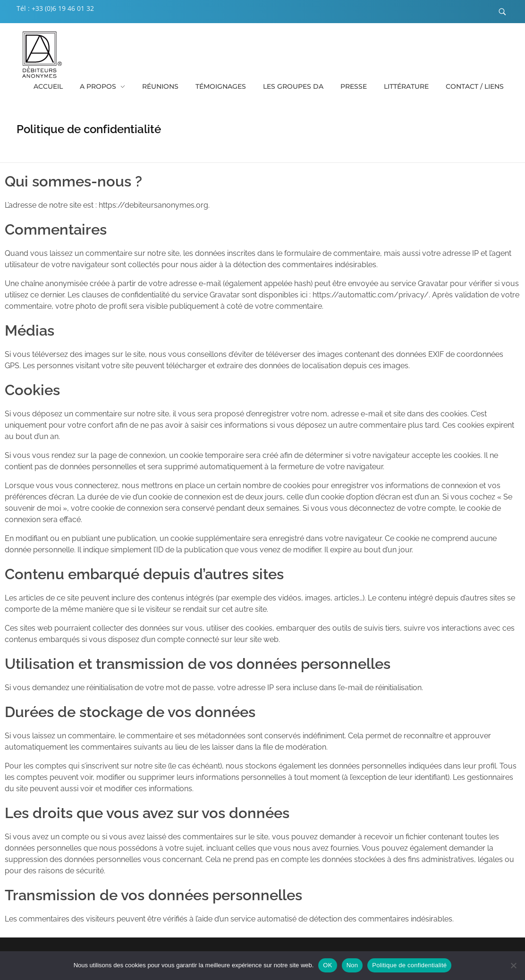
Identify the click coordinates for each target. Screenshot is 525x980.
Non (352, 965)
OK (327, 965)
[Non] (513, 965)
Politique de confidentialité (409, 965)
